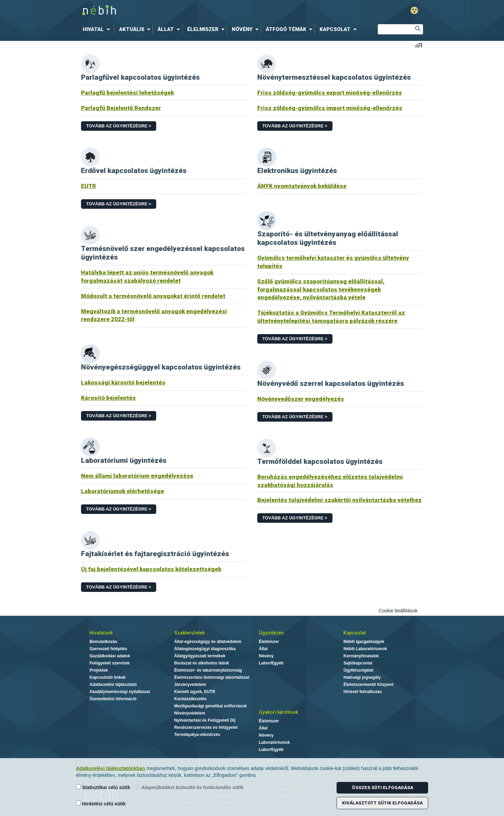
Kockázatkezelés (190, 699)
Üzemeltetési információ (113, 699)
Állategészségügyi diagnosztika (205, 649)
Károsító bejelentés (108, 398)
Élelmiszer (269, 642)
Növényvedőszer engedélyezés (301, 399)
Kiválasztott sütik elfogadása (382, 803)
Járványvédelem (190, 685)
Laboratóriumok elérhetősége (123, 491)
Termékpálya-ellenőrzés (197, 735)
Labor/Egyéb (271, 663)
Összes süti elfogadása (383, 788)
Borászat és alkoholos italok (202, 663)
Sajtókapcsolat (358, 663)
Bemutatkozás (103, 642)
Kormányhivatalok (361, 656)
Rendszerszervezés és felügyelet (206, 727)
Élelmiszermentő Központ (368, 685)
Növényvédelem (190, 713)
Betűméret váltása (419, 45)
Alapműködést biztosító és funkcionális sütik (190, 787)
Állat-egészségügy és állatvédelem (208, 642)
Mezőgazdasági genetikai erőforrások (210, 706)
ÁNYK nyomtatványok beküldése (302, 186)
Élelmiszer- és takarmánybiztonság (208, 670)
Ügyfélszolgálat (358, 670)
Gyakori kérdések (279, 712)
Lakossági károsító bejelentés (123, 382)
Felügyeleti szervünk (110, 663)
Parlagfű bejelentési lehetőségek (127, 93)
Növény (266, 656)
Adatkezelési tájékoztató (113, 685)
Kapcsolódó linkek (108, 677)
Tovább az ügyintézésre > (119, 126)
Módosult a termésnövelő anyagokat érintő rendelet (153, 296)
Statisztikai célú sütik (103, 787)
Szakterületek (189, 633)
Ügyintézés (271, 633)
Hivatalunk (101, 633)
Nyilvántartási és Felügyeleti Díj (205, 720)
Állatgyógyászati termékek (200, 656)
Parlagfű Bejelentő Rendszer (121, 108)
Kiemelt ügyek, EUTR (195, 692)
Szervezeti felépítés (108, 649)
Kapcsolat (355, 633)
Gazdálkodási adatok (110, 656)
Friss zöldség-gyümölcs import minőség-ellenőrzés (330, 108)
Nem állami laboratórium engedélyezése (137, 476)
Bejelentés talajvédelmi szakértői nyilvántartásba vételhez (339, 500)
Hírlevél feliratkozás (363, 692)
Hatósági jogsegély (362, 677)
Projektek (99, 670)
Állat (263, 649)
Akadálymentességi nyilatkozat (120, 692)
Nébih (179, 11)
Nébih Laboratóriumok (365, 649)
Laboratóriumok (274, 742)
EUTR (88, 186)
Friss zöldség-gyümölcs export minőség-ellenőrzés (330, 93)
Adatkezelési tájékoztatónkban (110, 768)
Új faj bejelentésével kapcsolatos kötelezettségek (151, 569)
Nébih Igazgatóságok (364, 642)
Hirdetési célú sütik (101, 804)
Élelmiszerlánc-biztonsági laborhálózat (212, 677)
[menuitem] (98, 29)
